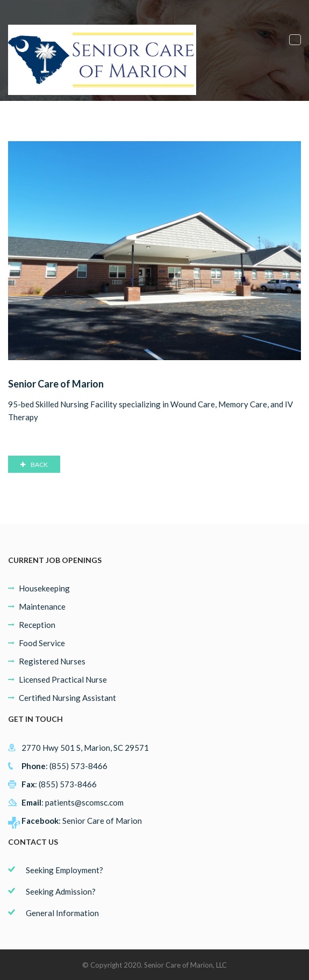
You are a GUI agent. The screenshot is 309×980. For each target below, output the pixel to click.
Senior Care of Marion (102, 821)
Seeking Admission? (61, 891)
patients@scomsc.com (84, 802)
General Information (62, 913)
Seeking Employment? (64, 870)
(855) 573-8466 (78, 766)
